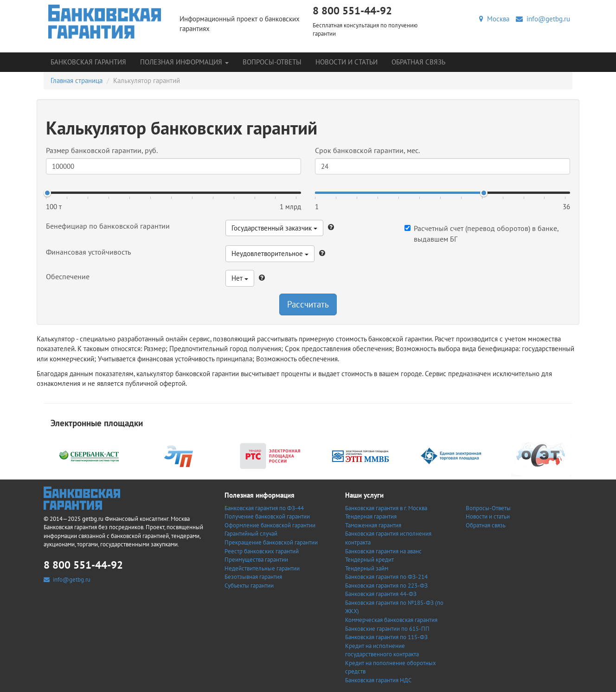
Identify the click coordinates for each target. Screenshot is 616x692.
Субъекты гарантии (249, 586)
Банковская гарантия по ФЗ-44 (264, 508)
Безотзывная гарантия (253, 577)
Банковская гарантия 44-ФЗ (381, 594)
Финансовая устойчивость (88, 252)
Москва (494, 19)
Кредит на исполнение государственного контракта (382, 650)
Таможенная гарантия (373, 525)
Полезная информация (184, 62)
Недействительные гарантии (262, 568)
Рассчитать (308, 304)
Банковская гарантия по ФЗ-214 (386, 577)
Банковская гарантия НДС (378, 680)
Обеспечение (68, 276)
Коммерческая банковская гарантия (391, 620)
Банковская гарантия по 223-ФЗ (386, 586)
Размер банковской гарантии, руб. (102, 150)
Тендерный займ (367, 568)
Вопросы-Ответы (272, 62)
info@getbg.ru (543, 19)
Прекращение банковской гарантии (271, 542)
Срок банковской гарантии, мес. (367, 150)
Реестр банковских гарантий (262, 551)
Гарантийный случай (251, 534)
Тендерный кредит (369, 560)
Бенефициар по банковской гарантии (108, 226)
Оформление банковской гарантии (270, 525)
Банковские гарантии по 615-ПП (387, 629)
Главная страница (77, 80)
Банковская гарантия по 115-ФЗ (386, 637)
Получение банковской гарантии (267, 516)
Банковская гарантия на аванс (383, 551)
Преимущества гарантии (256, 560)
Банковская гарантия (88, 62)
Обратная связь (418, 62)
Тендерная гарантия (371, 516)
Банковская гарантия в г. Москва (386, 508)
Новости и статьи (346, 62)
